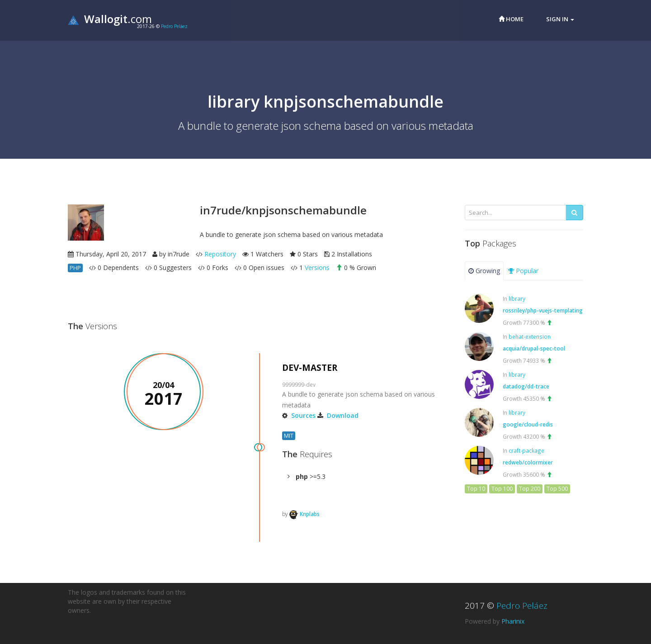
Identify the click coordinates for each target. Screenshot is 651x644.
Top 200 (530, 489)
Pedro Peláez (174, 26)
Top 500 (557, 489)
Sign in (560, 19)
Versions (317, 268)
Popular (523, 271)
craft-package (526, 450)
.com (110, 19)
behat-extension (530, 336)
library (517, 298)
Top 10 (476, 489)
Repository (220, 254)
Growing (484, 271)
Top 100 (502, 489)
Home (511, 19)
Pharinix (513, 621)
